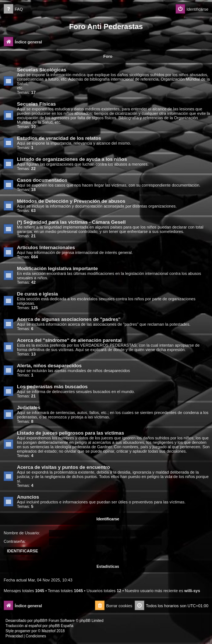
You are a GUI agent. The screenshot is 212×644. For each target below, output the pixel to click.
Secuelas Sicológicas (42, 70)
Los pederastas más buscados (52, 387)
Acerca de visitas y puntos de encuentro (63, 467)
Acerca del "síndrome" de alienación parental (69, 340)
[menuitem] (13, 9)
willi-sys (192, 591)
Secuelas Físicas (36, 104)
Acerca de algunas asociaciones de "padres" (69, 319)
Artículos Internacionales (46, 247)
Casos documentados (42, 180)
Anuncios (28, 497)
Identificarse (108, 519)
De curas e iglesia (37, 294)
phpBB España (61, 626)
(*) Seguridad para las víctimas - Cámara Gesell (71, 222)
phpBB (39, 621)
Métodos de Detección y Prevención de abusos (71, 201)
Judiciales (29, 408)
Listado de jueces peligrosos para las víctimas (70, 433)
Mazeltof (49, 631)
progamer (23, 631)
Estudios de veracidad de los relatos (59, 138)
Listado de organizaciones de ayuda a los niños (72, 159)
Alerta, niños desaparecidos (49, 366)
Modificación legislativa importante (57, 268)
